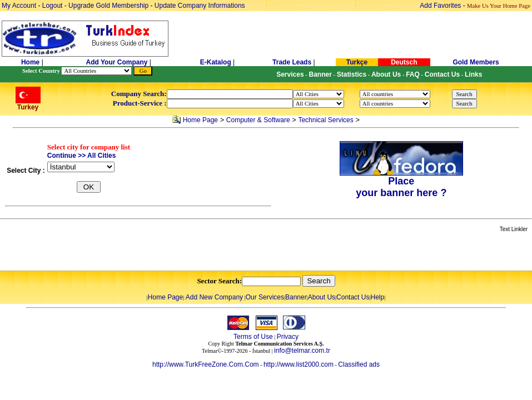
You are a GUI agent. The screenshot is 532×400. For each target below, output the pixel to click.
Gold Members (476, 62)
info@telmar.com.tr (302, 351)
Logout (53, 6)
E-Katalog (216, 62)
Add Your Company (118, 62)
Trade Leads (292, 62)
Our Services (265, 297)
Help (377, 297)
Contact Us (353, 297)
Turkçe (357, 62)
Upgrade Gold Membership (109, 6)
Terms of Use (253, 337)
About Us (322, 297)
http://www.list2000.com (299, 364)
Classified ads (359, 364)
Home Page (200, 120)
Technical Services (325, 120)
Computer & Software (258, 120)
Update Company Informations (200, 6)
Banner (296, 297)
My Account (20, 6)
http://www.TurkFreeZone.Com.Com (206, 364)
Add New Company (214, 297)
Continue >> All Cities (82, 156)
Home (31, 62)
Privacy (288, 337)
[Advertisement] (132, 252)
